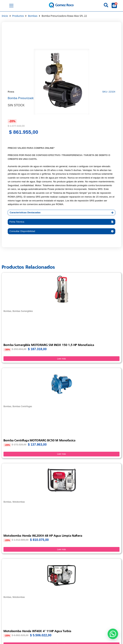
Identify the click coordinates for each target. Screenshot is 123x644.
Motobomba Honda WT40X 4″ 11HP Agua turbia (37, 631)
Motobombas (19, 502)
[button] (61, 222)
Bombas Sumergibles (23, 311)
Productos (18, 16)
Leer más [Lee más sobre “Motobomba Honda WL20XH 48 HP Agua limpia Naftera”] (61, 549)
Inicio (5, 16)
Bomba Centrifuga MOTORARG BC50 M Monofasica (39, 440)
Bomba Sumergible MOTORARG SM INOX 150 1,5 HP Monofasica (49, 345)
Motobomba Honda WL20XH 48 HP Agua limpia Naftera (43, 536)
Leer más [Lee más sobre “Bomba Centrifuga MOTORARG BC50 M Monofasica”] (61, 454)
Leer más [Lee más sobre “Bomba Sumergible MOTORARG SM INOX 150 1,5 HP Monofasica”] (61, 359)
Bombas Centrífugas (22, 406)
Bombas (33, 16)
